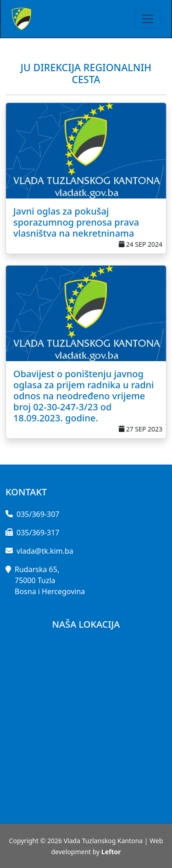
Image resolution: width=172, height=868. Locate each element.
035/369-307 (38, 514)
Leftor (111, 852)
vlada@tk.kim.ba (45, 551)
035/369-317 (38, 533)
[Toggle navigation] (148, 19)
